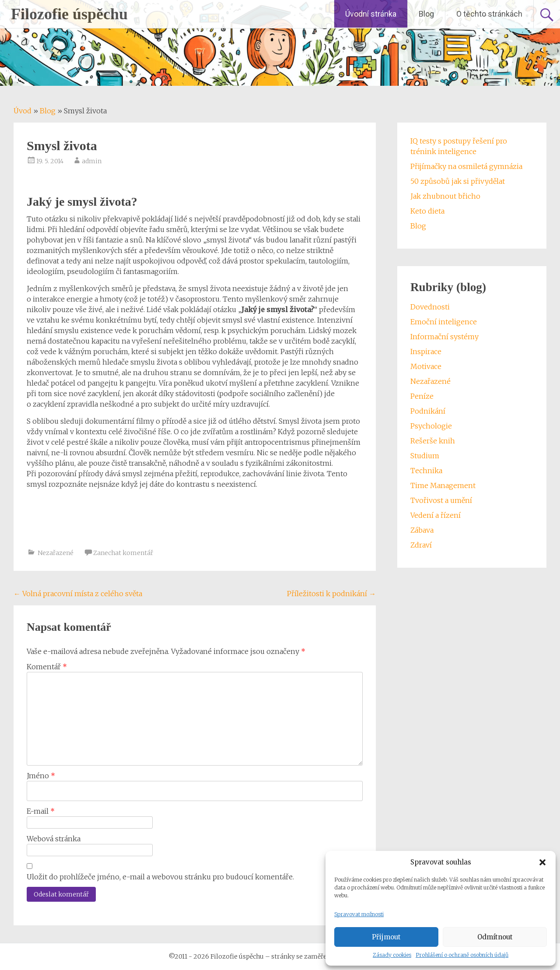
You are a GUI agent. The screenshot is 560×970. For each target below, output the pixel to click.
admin (92, 161)
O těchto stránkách (489, 14)
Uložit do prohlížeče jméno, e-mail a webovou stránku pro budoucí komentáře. (160, 877)
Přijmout (386, 937)
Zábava (422, 530)
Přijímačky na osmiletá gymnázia (466, 166)
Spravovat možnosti (359, 914)
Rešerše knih (433, 441)
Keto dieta (427, 211)
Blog (426, 14)
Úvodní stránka (371, 14)
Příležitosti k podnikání (331, 594)
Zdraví (421, 545)
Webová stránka (54, 839)
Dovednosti (430, 307)
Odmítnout (495, 937)
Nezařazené (56, 553)
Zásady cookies (392, 955)
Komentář (47, 667)
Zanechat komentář (123, 553)
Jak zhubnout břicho (445, 196)
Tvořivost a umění (441, 500)
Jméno (41, 776)
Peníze (422, 396)
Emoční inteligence (444, 322)
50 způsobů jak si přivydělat (458, 181)
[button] (542, 862)
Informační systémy (444, 337)
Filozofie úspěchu (69, 14)
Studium (425, 456)
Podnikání (428, 411)
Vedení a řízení (436, 515)
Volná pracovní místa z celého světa (78, 594)
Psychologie (431, 426)
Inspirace (426, 351)
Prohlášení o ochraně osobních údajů (462, 955)
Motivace (426, 366)
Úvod (23, 111)
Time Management (443, 485)
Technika (426, 471)
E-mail (41, 811)
